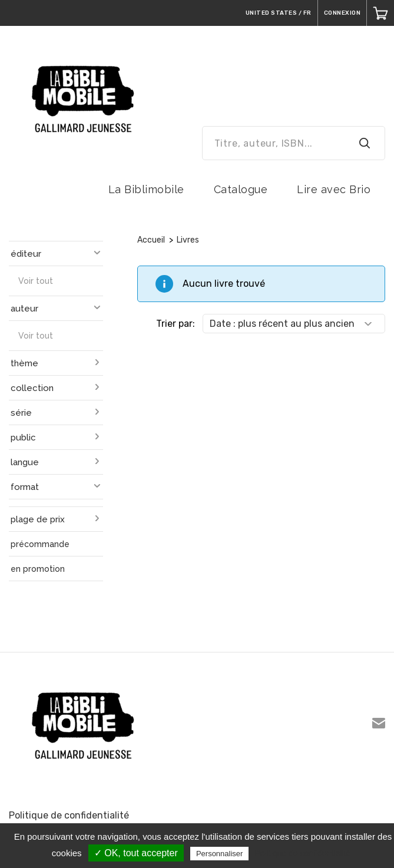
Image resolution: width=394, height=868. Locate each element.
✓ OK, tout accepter (136, 853)
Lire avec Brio (334, 189)
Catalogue (241, 189)
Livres (188, 240)
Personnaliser (220, 854)
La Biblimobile (146, 189)
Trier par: (176, 324)
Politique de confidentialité (69, 815)
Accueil (151, 240)
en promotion (38, 569)
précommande (40, 544)
